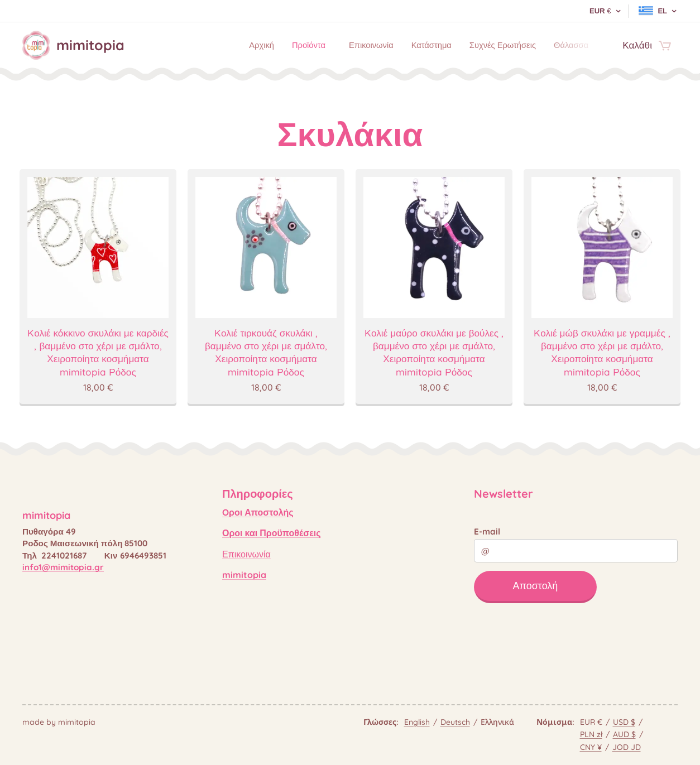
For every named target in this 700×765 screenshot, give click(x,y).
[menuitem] (225, 45)
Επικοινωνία (246, 554)
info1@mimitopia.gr (63, 567)
